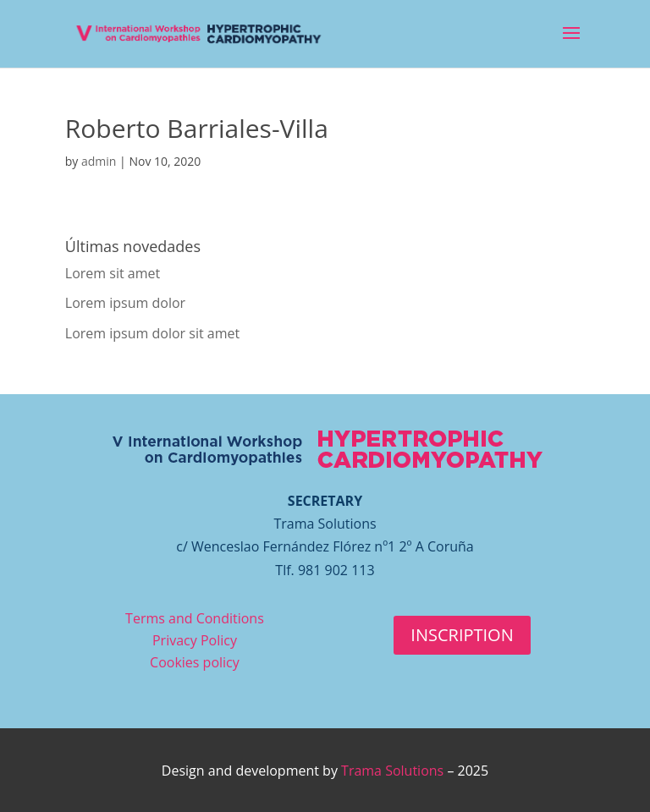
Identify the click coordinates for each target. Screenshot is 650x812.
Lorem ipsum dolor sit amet (152, 333)
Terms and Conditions (195, 618)
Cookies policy (195, 662)
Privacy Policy (195, 640)
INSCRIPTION (462, 635)
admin (99, 161)
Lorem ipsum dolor (125, 303)
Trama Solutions (392, 771)
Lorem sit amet (113, 273)
